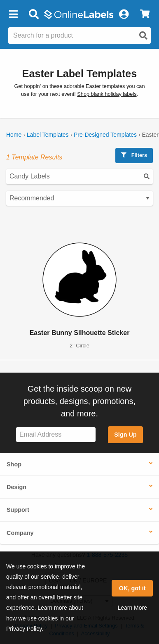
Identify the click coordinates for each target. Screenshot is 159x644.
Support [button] (18, 510)
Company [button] (20, 533)
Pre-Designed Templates (105, 135)
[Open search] (143, 36)
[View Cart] (145, 14)
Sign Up (125, 435)
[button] (13, 14)
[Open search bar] (34, 14)
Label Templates (48, 135)
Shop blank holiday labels (107, 94)
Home (14, 135)
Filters (134, 155)
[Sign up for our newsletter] (56, 435)
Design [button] (16, 487)
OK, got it (132, 588)
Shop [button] (14, 464)
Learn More (132, 608)
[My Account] (124, 14)
